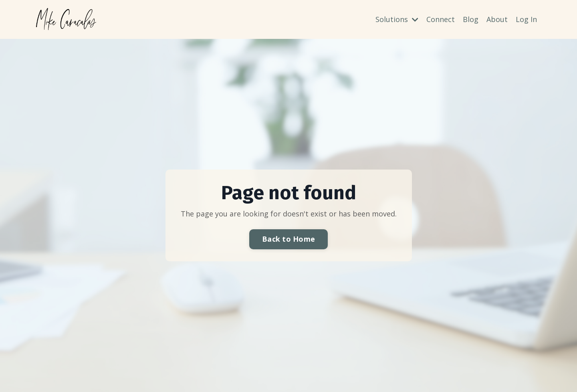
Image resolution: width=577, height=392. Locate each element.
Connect (441, 19)
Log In (526, 19)
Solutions (397, 19)
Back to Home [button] (288, 239)
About (497, 19)
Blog (471, 19)
